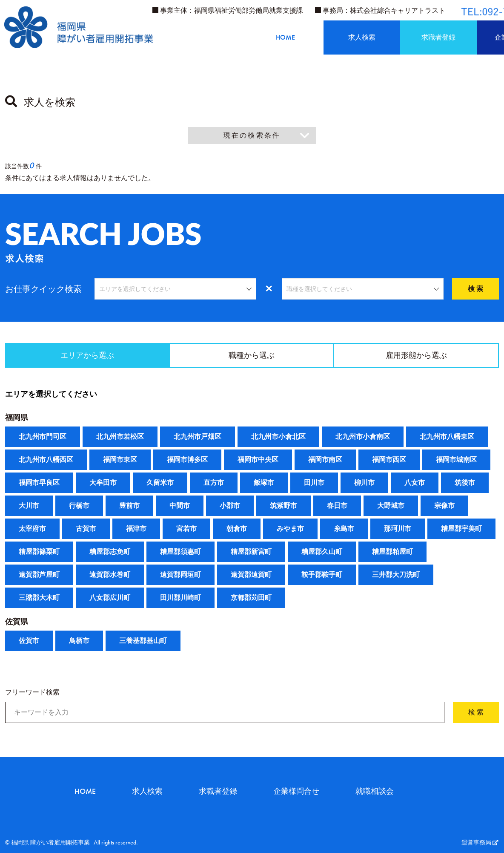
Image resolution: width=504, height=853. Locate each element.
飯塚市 (264, 483)
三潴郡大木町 (39, 598)
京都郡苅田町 (251, 598)
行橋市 (79, 506)
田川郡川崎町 (180, 598)
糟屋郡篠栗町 (39, 552)
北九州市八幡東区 (447, 437)
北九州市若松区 (120, 437)
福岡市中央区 (258, 460)
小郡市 (230, 506)
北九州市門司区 (43, 437)
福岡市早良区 (39, 483)
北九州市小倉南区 (363, 437)
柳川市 (364, 483)
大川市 (29, 506)
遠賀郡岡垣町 (180, 575)
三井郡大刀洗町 (396, 575)
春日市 (337, 506)
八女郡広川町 (110, 598)
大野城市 (391, 506)
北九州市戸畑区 (198, 437)
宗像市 (444, 506)
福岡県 (17, 418)
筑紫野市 (283, 506)
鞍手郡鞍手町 (322, 575)
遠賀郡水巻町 (110, 575)
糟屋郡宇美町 (461, 529)
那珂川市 (398, 529)
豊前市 (129, 506)
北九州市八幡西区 (46, 460)
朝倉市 (237, 529)
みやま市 (290, 529)
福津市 (136, 529)
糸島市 (344, 529)
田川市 (314, 483)
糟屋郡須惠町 (180, 552)
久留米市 (160, 483)
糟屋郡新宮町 (251, 552)
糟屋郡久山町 (322, 552)
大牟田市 (103, 483)
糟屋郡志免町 (110, 552)
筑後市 (465, 483)
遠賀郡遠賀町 (251, 575)
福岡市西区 (389, 460)
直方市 (214, 483)
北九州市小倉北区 (278, 437)
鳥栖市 (79, 641)
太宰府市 (32, 529)
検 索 (475, 289)
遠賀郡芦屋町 (39, 575)
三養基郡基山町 (143, 641)
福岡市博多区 (187, 460)
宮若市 (186, 529)
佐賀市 (29, 641)
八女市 (415, 483)
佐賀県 (17, 622)
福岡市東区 (120, 460)
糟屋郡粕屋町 (392, 552)
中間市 (180, 506)
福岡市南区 (325, 460)
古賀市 (86, 529)
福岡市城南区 (456, 460)
